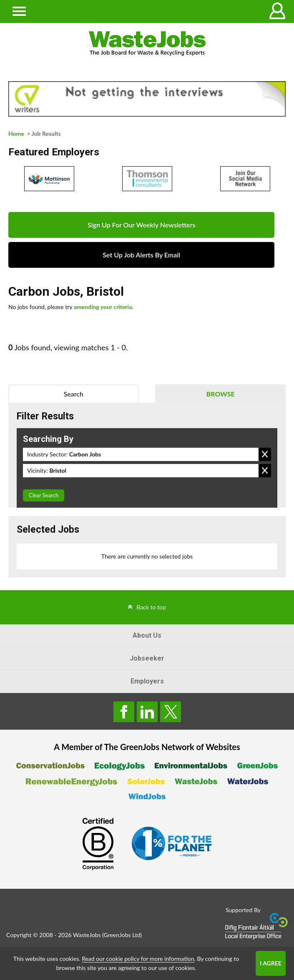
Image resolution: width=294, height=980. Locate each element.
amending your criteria (103, 307)
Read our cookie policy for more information (138, 959)
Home (16, 133)
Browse (221, 394)
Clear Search (44, 495)
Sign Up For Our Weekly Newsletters (141, 225)
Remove (265, 454)
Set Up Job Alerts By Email (141, 255)
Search (74, 394)
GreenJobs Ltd (122, 935)
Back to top (151, 607)
